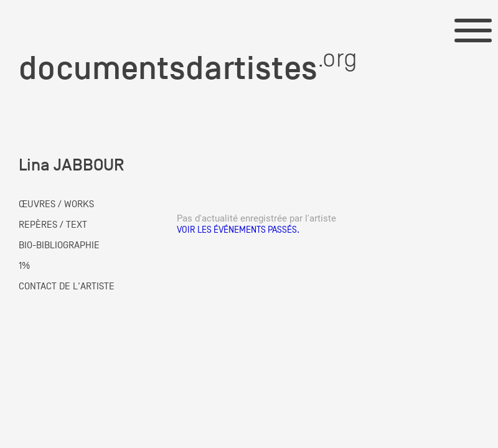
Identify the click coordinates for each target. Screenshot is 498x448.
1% (24, 266)
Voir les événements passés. (238, 229)
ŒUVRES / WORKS (56, 204)
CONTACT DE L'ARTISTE (67, 286)
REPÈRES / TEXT (53, 225)
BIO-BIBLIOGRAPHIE (59, 245)
